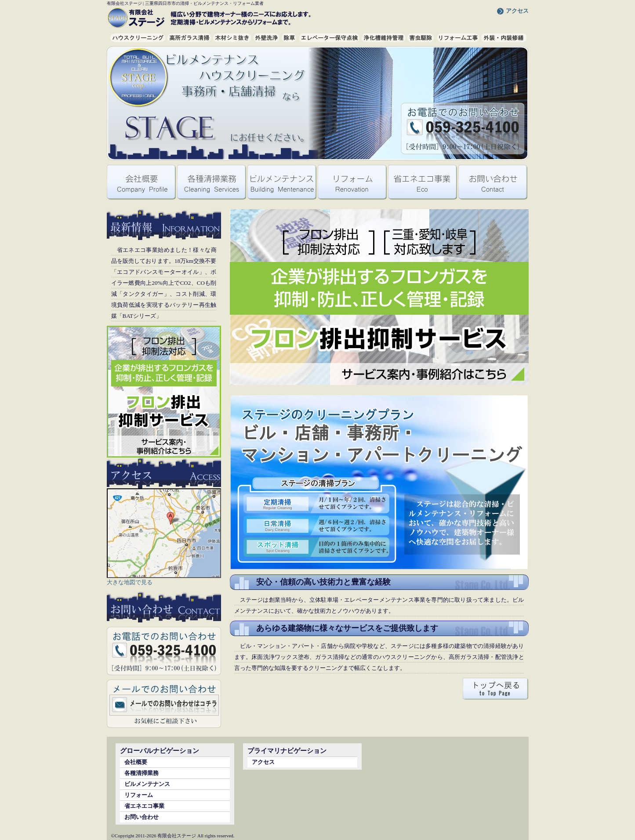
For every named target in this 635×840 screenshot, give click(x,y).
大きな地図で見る (130, 582)
